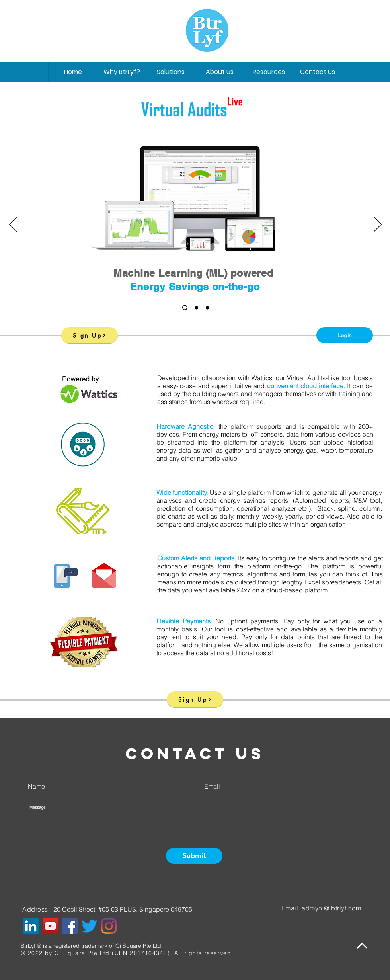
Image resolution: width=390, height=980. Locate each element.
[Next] (378, 225)
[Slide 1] (185, 308)
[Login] (345, 335)
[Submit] (194, 856)
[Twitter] (89, 926)
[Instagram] (109, 926)
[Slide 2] (197, 308)
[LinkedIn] (31, 926)
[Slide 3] (207, 308)
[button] (219, 72)
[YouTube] (50, 926)
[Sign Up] (90, 335)
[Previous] (13, 225)
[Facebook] (70, 926)
